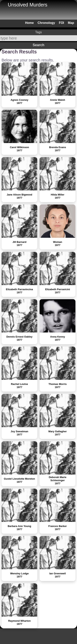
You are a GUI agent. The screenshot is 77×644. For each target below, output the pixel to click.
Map (71, 23)
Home (29, 23)
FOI (62, 23)
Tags (39, 32)
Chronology (46, 23)
